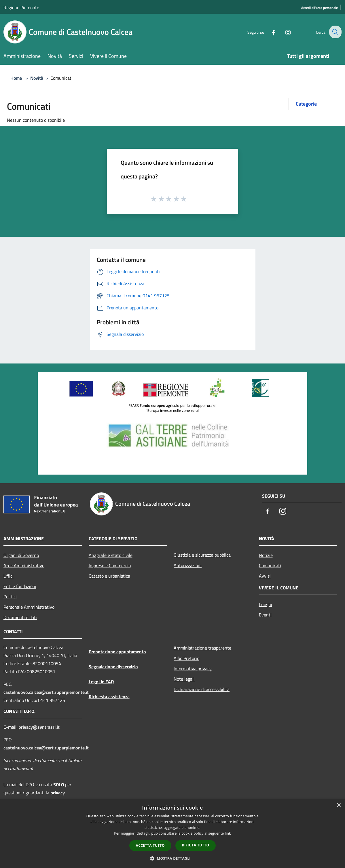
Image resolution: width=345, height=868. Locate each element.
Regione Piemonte (21, 7)
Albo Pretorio (186, 658)
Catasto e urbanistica (109, 576)
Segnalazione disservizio (113, 667)
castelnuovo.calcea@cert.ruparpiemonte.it (46, 692)
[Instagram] (283, 32)
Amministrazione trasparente (202, 648)
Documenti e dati (20, 617)
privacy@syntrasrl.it (39, 727)
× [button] (339, 805)
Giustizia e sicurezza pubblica (202, 555)
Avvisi (265, 576)
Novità (37, 78)
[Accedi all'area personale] (320, 8)
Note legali (184, 679)
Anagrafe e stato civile (111, 555)
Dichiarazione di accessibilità (202, 689)
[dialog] (172, 834)
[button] (172, 858)
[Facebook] (269, 32)
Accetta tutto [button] (150, 845)
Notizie (266, 555)
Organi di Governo (21, 555)
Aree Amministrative (24, 566)
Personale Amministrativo (29, 607)
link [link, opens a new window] (228, 833)
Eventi (265, 615)
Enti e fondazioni (20, 586)
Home (16, 78)
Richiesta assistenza (109, 696)
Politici (10, 597)
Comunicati (270, 566)
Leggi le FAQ (101, 682)
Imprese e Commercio (110, 566)
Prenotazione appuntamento (117, 652)
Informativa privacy (193, 669)
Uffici (8, 576)
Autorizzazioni (188, 565)
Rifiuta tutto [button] (196, 845)
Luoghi (266, 604)
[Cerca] (335, 32)
